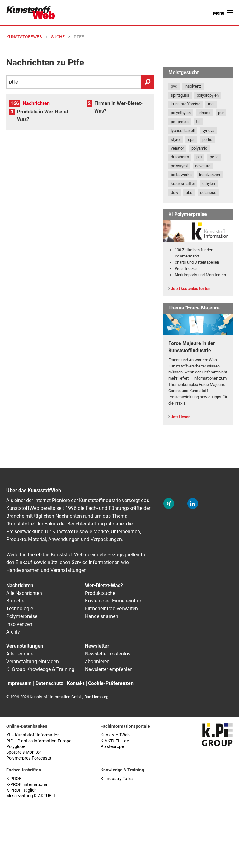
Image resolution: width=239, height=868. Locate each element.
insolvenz (193, 86)
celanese (208, 192)
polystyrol (179, 166)
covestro (203, 166)
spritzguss (180, 95)
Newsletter (97, 646)
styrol (176, 139)
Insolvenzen (19, 624)
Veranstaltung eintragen (33, 662)
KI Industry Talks (117, 779)
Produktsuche (100, 593)
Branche (15, 601)
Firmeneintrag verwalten (111, 609)
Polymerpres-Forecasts (29, 758)
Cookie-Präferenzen (111, 683)
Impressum (19, 683)
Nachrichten (36, 103)
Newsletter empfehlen (109, 669)
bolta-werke (181, 175)
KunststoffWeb (115, 735)
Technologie (20, 609)
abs (189, 192)
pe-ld (214, 157)
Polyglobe (16, 747)
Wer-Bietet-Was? (104, 585)
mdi (211, 104)
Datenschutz (49, 683)
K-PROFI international (27, 785)
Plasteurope (112, 747)
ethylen (209, 183)
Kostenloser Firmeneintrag (114, 601)
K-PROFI (14, 779)
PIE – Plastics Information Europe (39, 741)
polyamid (199, 148)
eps (191, 139)
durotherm (180, 157)
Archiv (13, 632)
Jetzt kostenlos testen (191, 288)
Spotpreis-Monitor (24, 752)
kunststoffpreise (186, 104)
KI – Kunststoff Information (33, 735)
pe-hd (207, 139)
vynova (208, 130)
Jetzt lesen (181, 417)
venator (177, 148)
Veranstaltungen (25, 646)
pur (221, 113)
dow (175, 192)
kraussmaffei (183, 183)
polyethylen (181, 113)
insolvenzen (210, 175)
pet (199, 157)
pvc (174, 86)
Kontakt (76, 683)
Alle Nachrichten (24, 593)
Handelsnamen (102, 616)
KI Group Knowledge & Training (40, 669)
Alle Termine (20, 654)
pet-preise (180, 122)
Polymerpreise (22, 616)
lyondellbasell (183, 130)
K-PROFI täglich (21, 790)
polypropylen (208, 95)
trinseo (204, 113)
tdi (198, 122)
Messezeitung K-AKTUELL (31, 796)
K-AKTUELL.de (115, 741)
